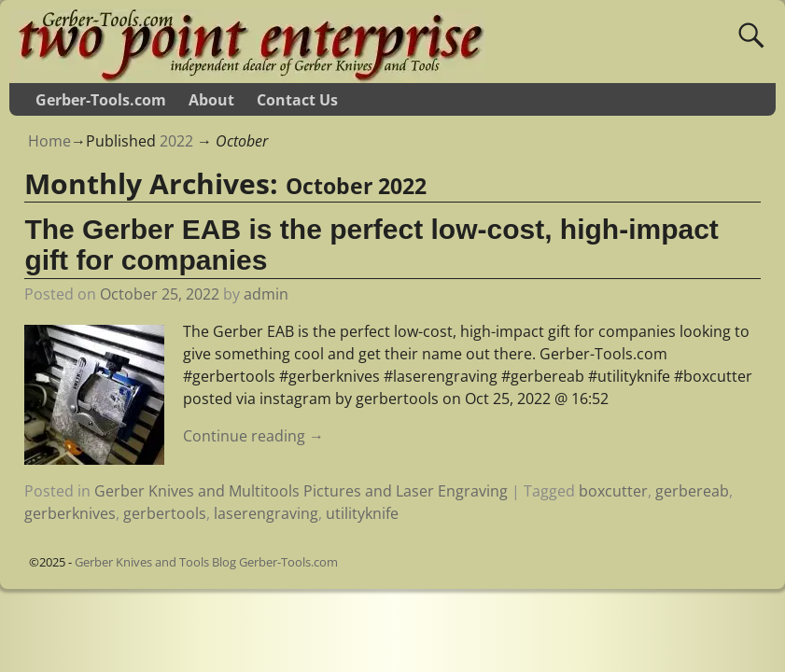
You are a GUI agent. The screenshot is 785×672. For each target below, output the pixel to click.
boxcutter (613, 491)
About (211, 100)
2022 (176, 141)
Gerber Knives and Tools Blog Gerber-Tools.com (206, 562)
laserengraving (266, 513)
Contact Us (297, 100)
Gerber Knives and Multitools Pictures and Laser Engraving (301, 491)
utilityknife (362, 513)
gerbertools (165, 513)
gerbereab (692, 491)
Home (49, 141)
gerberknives (70, 513)
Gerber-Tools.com (101, 100)
